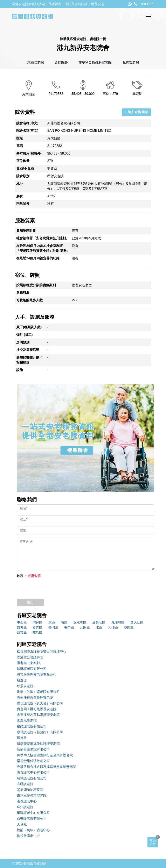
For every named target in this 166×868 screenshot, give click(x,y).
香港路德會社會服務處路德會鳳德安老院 (47, 767)
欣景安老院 (25, 686)
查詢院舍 (153, 842)
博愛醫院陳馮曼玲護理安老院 (38, 744)
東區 (52, 622)
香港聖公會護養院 (30, 657)
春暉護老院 (25, 784)
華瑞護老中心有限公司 (33, 813)
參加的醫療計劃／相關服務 (29, 360)
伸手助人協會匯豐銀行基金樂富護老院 (45, 755)
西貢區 (22, 632)
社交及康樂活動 (28, 350)
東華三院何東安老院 (32, 795)
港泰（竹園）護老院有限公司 (38, 692)
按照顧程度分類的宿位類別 (36, 285)
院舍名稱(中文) (27, 123)
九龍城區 (118, 622)
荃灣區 (53, 627)
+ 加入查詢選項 (136, 112)
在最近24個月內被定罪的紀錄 (38, 258)
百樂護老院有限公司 (32, 819)
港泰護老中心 (27, 801)
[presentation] (48, 587)
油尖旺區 (99, 622)
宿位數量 (23, 161)
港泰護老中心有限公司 (33, 772)
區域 (20, 138)
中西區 (22, 622)
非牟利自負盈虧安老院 (95, 62)
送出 (30, 602)
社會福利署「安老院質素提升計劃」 (43, 238)
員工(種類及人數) (29, 327)
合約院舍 (61, 62)
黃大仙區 (137, 622)
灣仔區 (37, 622)
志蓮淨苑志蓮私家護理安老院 (38, 715)
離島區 (37, 632)
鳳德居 (22, 738)
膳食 (20, 196)
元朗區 (85, 627)
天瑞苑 (22, 824)
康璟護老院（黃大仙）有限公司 (40, 703)
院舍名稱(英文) (27, 131)
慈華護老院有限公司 (32, 778)
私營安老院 (131, 62)
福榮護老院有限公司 (32, 726)
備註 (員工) (24, 335)
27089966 (144, 4)
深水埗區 (80, 622)
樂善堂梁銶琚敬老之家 (33, 761)
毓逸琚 (22, 680)
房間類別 (23, 342)
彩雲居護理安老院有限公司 (37, 674)
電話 (20, 146)
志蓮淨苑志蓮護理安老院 (35, 698)
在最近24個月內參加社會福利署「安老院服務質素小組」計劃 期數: (42, 248)
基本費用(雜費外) (29, 153)
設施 (20, 370)
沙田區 (129, 627)
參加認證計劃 (26, 231)
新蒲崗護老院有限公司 (33, 749)
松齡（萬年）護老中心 (33, 830)
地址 (20, 184)
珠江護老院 (25, 807)
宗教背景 (23, 204)
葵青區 (37, 627)
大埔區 (113, 627)
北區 (99, 627)
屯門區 (69, 627)
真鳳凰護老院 (27, 721)
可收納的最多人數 (29, 300)
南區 (64, 622)
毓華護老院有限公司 (32, 669)
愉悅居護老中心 (28, 836)
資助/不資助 (25, 168)
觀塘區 (22, 627)
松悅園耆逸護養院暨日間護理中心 (42, 651)
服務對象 (23, 293)
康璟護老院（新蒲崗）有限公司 (40, 732)
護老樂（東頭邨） (30, 663)
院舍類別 (23, 176)
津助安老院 (35, 62)
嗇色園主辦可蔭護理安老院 (37, 709)
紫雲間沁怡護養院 (30, 790)
